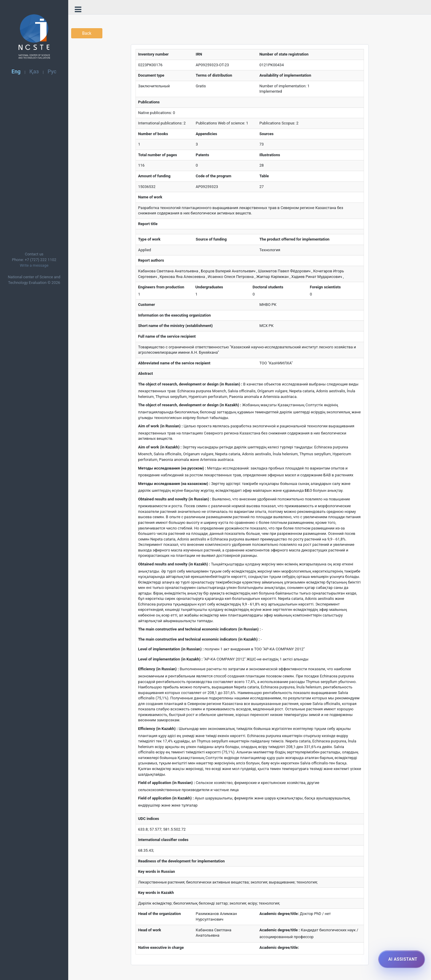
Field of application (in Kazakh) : (166, 798)
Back (87, 33)
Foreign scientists (325, 287)
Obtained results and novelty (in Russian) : (175, 499)
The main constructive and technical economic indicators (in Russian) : (200, 629)
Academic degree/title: (279, 914)
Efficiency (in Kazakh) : (158, 729)
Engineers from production (161, 287)
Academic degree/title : (279, 930)
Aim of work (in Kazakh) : (160, 447)
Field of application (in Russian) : (167, 783)
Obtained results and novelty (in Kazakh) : (174, 564)
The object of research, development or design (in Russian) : (190, 384)
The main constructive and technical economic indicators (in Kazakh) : (199, 639)
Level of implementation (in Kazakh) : (170, 659)
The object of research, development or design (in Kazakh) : (190, 405)
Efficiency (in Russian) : (159, 669)
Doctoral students (268, 287)
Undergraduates (209, 287)
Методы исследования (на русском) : (172, 468)
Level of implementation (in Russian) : (171, 649)
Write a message (34, 265)
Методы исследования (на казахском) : (174, 484)
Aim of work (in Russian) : (160, 426)
